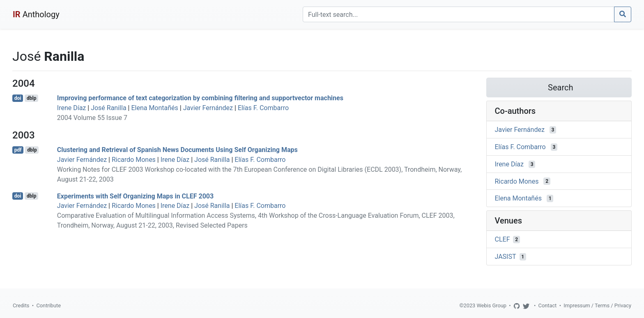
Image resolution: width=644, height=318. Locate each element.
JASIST (506, 257)
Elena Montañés (154, 108)
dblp (31, 98)
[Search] (459, 14)
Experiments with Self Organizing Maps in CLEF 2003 (135, 196)
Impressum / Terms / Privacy (597, 305)
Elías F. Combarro (263, 108)
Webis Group (491, 305)
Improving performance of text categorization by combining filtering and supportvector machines (200, 98)
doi (18, 98)
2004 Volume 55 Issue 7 (92, 118)
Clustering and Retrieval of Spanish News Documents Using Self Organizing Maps (177, 150)
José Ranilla (108, 108)
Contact (548, 305)
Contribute (48, 305)
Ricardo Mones (134, 160)
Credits (21, 305)
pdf (18, 150)
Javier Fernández (208, 108)
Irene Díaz (72, 108)
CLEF (503, 239)
